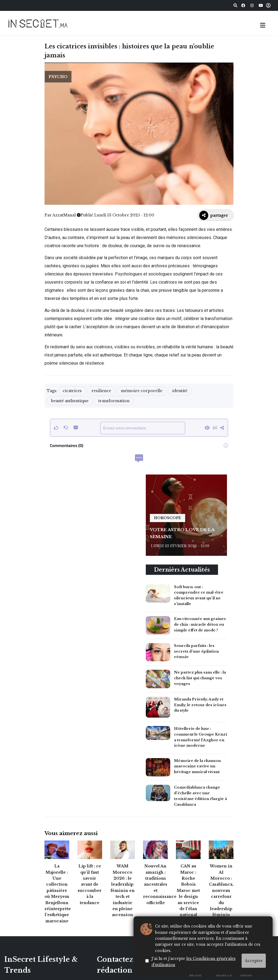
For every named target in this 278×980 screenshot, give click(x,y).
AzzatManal (64, 215)
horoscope (168, 518)
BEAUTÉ (224, 975)
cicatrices (72, 391)
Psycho (58, 77)
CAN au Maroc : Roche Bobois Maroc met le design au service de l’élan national (188, 890)
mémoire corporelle (142, 391)
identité (180, 391)
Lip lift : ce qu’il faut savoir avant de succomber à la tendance (90, 884)
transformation (114, 401)
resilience (101, 391)
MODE (195, 975)
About (246, 975)
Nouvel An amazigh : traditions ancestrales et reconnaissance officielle (160, 884)
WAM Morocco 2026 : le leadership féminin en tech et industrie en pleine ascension (123, 890)
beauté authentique (70, 401)
